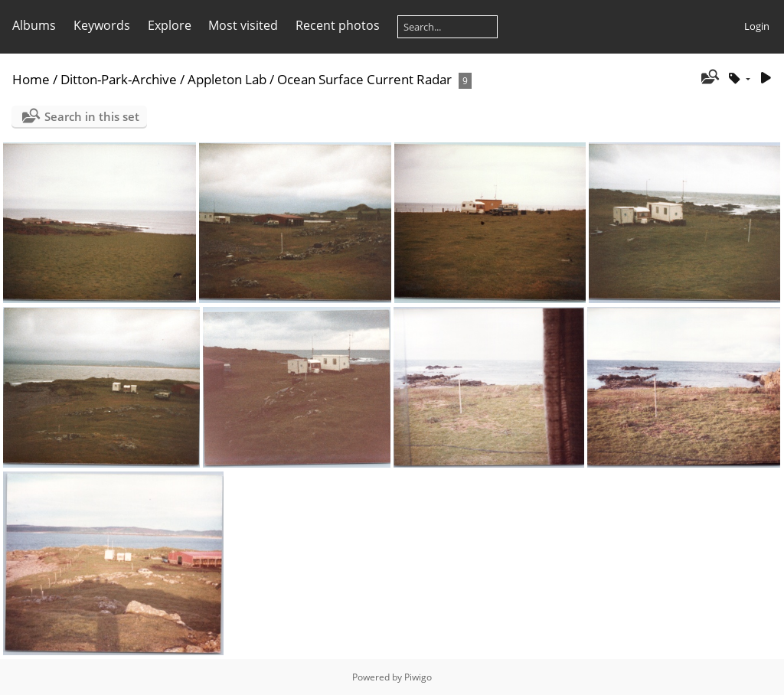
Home (31, 79)
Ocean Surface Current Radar (364, 79)
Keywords (102, 25)
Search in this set (92, 116)
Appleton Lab (227, 79)
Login (757, 26)
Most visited (243, 25)
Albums (34, 25)
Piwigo (418, 677)
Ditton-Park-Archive (119, 79)
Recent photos (338, 25)
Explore (170, 25)
